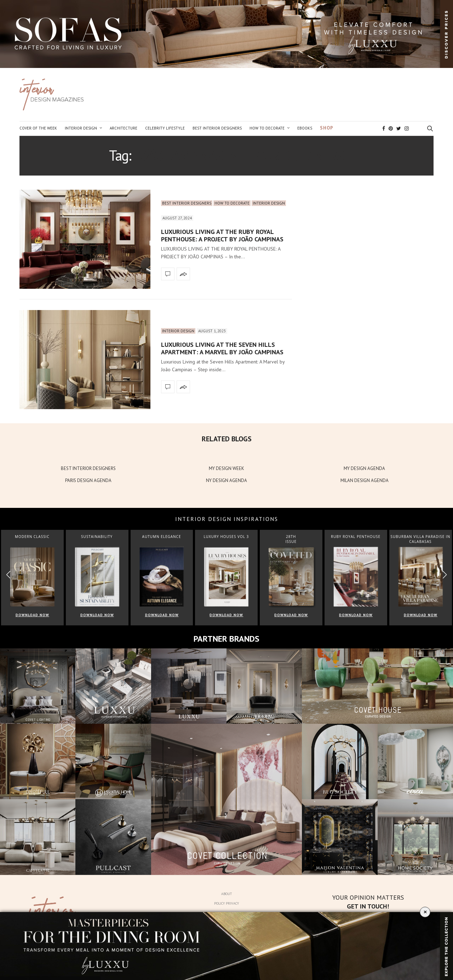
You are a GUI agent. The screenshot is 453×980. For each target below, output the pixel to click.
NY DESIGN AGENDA (226, 480)
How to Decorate (267, 128)
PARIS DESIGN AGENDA (88, 480)
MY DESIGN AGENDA (364, 468)
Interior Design (81, 128)
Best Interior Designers (217, 128)
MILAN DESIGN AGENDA (365, 480)
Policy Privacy (226, 903)
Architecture (124, 128)
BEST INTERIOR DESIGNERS (88, 468)
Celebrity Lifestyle (165, 128)
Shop (327, 128)
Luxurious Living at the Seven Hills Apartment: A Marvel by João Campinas (222, 348)
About (226, 894)
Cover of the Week (38, 128)
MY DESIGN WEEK (226, 468)
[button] (445, 575)
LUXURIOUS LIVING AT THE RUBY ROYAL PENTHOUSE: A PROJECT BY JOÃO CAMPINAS (222, 236)
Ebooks (305, 128)
